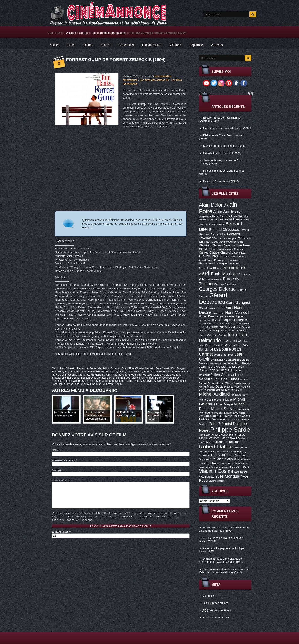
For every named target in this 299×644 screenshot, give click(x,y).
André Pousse (233, 219)
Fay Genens (72, 371)
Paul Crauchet (235, 419)
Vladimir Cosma (216, 471)
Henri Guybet (218, 313)
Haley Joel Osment (131, 371)
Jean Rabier (243, 363)
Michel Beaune (207, 400)
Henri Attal (224, 308)
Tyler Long (73, 384)
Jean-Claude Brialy (213, 327)
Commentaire (60, 481)
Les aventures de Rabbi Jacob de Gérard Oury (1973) (224, 571)
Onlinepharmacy (212, 559)
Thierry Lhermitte (212, 463)
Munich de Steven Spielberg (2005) (224, 146)
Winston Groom (112, 384)
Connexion (209, 596)
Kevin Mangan (96, 375)
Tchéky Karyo (244, 459)
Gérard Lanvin (207, 308)
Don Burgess (179, 368)
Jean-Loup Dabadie (235, 331)
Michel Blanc (224, 400)
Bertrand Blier (219, 234)
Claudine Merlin (229, 257)
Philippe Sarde (230, 429)
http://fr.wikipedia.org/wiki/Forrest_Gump (107, 354)
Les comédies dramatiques (109, 33)
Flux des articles (215, 603)
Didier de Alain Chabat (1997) (221, 181)
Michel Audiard (214, 394)
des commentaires (217, 610)
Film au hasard (152, 45)
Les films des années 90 (154, 80)
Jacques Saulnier (225, 324)
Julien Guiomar (223, 375)
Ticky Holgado (206, 467)
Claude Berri (208, 249)
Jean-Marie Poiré (212, 335)
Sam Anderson (105, 381)
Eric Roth (57, 371)
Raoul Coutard (238, 438)
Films (71, 45)
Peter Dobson (163, 378)
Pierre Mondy (221, 435)
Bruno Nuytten (230, 238)
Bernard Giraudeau (224, 230)
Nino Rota (211, 416)
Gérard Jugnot (238, 303)
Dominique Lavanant (226, 263)
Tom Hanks (59, 384)
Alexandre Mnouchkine (224, 216)
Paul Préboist (220, 424)
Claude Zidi (208, 256)
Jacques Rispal (207, 324)
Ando (206, 548)
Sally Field (88, 381)
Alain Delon (211, 205)
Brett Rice (128, 368)
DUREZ (207, 538)
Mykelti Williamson (143, 378)
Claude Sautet (239, 253)
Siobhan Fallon (124, 381)
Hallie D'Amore (153, 371)
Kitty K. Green (127, 375)
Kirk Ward (112, 375)
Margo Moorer (162, 375)
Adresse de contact (64, 460)
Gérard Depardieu (213, 299)
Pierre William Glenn (214, 438)
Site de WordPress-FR (216, 618)
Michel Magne (224, 404)
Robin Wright (73, 381)
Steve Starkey (162, 381)
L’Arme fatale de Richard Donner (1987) (227, 128)
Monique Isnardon (210, 413)
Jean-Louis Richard (239, 327)
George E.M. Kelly (107, 371)
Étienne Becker (218, 481)
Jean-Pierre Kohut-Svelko (234, 341)
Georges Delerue (217, 289)
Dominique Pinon (210, 268)
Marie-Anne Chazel (221, 383)
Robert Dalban (217, 447)
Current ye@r (61, 538)
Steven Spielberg (224, 459)
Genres (84, 33)
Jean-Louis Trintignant (211, 331)
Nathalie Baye (230, 413)
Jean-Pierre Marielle (230, 345)
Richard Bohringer (226, 442)
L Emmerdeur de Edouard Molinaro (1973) (224, 529)
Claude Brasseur (225, 249)
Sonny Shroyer (144, 381)
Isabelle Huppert (234, 316)
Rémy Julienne (223, 455)
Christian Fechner (236, 245)
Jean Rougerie (229, 367)
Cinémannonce (211, 569)
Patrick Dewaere (212, 419)
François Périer (214, 280)
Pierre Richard (237, 435)
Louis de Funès (226, 379)
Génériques (126, 45)
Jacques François (234, 320)
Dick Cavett (163, 368)
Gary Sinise (88, 371)
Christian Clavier (210, 245)
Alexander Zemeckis (89, 368)
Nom (56, 450)
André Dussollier (216, 219)
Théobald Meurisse (237, 464)
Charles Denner (220, 242)
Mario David (215, 387)
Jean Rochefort (209, 367)
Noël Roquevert (224, 416)
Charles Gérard (236, 242)
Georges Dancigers (225, 284)
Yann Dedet (240, 472)
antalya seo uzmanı (214, 528)
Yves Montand (228, 476)
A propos (217, 45)
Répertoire (196, 45)
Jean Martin (234, 360)
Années (106, 45)
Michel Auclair (234, 390)
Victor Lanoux (242, 467)
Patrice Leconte (242, 416)
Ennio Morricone (225, 274)
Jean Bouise (220, 349)
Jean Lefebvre (219, 360)
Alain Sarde (224, 212)
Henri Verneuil (237, 313)
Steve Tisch (179, 381)
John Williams (219, 370)
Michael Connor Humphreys (113, 378)
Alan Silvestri (68, 368)
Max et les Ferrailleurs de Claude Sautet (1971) (221, 560)
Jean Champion (224, 355)
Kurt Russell (145, 375)
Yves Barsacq (207, 477)
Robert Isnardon (213, 452)
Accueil (71, 33)
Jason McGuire (76, 375)
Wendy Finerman (91, 384)
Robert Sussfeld (231, 452)
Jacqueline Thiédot (210, 320)
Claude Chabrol (220, 252)
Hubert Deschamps (211, 316)
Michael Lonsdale (216, 390)
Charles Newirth (145, 368)
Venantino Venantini (223, 467)
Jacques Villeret (242, 324)
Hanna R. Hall (172, 371)
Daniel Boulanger (216, 260)
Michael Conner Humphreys (78, 378)
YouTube (175, 45)
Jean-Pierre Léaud (209, 345)
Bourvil (218, 238)
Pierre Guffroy (206, 435)
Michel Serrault (224, 409)
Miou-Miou (244, 409)
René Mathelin (206, 442)
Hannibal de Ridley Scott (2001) (222, 153)
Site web (57, 470)
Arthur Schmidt (112, 368)
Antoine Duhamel (216, 224)
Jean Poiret (228, 363)
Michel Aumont (239, 395)
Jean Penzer (216, 363)
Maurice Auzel (232, 387)
